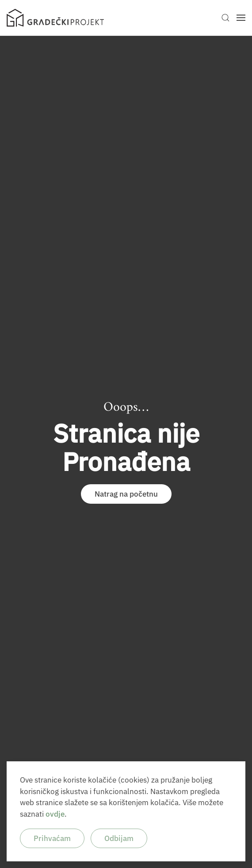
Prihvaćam (52, 838)
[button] (225, 18)
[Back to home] (55, 18)
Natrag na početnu (126, 494)
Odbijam (119, 838)
